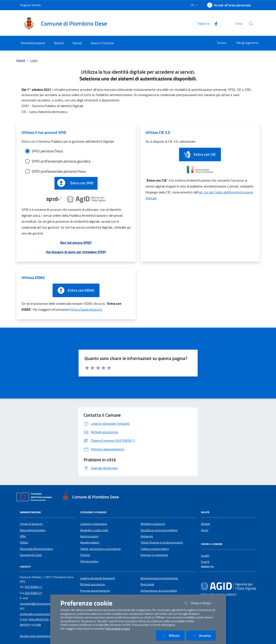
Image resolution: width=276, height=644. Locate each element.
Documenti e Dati (31, 555)
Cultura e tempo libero (155, 549)
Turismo (222, 43)
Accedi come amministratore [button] (38, 636)
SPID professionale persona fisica (59, 171)
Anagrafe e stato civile (94, 530)
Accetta (204, 635)
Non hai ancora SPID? (76, 243)
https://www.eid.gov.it (87, 309)
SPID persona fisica (47, 151)
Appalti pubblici (90, 542)
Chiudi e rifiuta (199, 603)
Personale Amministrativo (36, 549)
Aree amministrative (33, 530)
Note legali (147, 584)
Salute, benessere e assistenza (100, 549)
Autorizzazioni (89, 536)
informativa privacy (118, 629)
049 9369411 (33, 587)
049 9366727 (33, 593)
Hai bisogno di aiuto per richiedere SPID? (76, 252)
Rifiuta (173, 635)
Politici (24, 542)
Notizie (206, 524)
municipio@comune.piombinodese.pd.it (45, 604)
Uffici (23, 536)
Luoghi (205, 556)
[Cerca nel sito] (251, 23)
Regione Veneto (31, 5)
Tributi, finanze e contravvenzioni (162, 542)
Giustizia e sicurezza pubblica (159, 530)
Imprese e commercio (154, 555)
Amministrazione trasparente (159, 578)
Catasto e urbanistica (94, 524)
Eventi (205, 562)
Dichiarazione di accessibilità (159, 591)
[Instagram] (216, 578)
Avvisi (205, 530)
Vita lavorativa (89, 561)
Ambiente (147, 536)
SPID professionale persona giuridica (61, 161)
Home (21, 60)
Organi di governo (31, 524)
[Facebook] (214, 23)
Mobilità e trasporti (153, 524)
